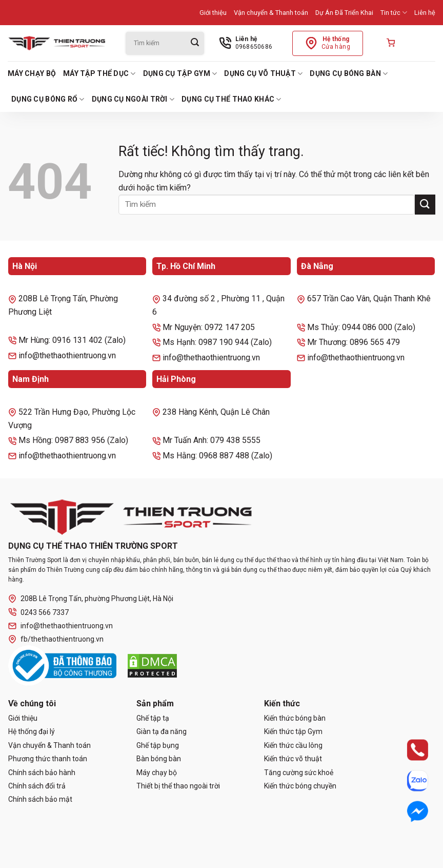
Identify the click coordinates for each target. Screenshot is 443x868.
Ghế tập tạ (153, 718)
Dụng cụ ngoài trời (133, 99)
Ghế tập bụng (158, 745)
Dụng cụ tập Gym (180, 74)
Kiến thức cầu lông (293, 745)
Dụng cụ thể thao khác (231, 99)
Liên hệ (425, 13)
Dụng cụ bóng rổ (48, 99)
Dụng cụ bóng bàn (349, 74)
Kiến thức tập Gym (293, 731)
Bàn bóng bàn (159, 759)
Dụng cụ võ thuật (263, 74)
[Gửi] (195, 43)
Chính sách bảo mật (40, 799)
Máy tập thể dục (99, 74)
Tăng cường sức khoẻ (299, 773)
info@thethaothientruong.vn (61, 626)
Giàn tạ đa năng (162, 731)
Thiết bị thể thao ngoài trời (178, 786)
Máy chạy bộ (32, 73)
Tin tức (394, 13)
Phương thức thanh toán (48, 759)
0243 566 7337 (38, 612)
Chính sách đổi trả (37, 786)
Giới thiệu (213, 13)
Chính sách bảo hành (42, 773)
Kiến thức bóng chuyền (300, 786)
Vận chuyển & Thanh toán (271, 13)
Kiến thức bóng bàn (295, 718)
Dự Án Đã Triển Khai (344, 13)
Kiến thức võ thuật (293, 759)
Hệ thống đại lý (32, 731)
